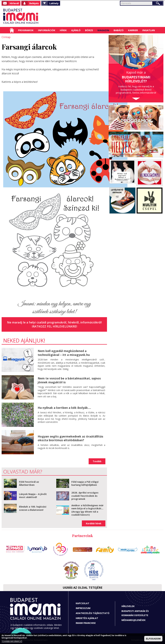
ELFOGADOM (153, 639)
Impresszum (83, 608)
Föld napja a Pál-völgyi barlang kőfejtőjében (85, 483)
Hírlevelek (128, 606)
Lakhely (54, 3)
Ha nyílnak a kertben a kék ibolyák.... (64, 408)
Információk (47, 30)
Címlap (12, 30)
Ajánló (76, 30)
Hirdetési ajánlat (87, 618)
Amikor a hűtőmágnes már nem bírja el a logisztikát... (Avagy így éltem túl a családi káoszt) (87, 510)
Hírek (63, 30)
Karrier (133, 30)
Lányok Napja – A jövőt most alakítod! (33, 495)
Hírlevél (14, 3)
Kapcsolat (82, 603)
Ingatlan (149, 30)
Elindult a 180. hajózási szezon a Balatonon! (33, 508)
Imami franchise (86, 623)
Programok (26, 30)
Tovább (97, 461)
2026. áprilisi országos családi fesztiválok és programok (85, 496)
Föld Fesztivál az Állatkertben (29, 483)
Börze (89, 30)
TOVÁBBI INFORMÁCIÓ (12, 641)
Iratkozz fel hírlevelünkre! (54, 326)
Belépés (34, 3)
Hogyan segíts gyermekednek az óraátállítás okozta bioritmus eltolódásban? (70, 438)
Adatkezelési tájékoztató (93, 613)
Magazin (103, 30)
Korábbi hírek (94, 523)
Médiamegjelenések (133, 620)
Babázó (119, 30)
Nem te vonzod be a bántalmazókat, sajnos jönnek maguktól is (69, 380)
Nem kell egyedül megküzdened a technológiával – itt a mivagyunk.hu (64, 353)
